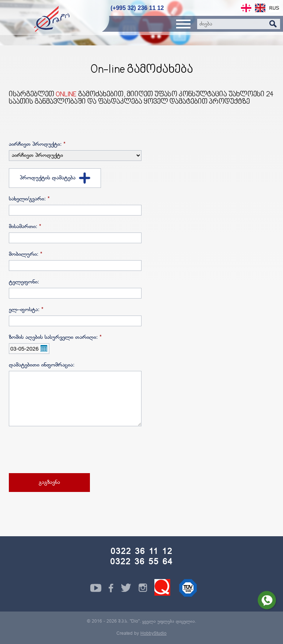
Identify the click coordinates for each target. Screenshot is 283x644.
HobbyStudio (153, 634)
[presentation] (65, 451)
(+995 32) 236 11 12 (137, 8)
